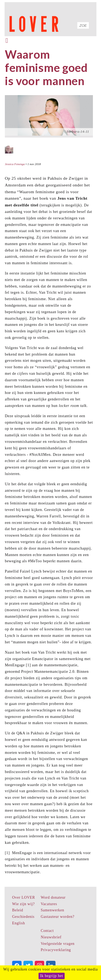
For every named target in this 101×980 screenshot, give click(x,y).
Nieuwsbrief (51, 937)
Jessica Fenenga (15, 164)
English (19, 923)
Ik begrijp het (52, 976)
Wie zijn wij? (23, 904)
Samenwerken (52, 910)
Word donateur (53, 897)
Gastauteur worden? (58, 917)
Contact (47, 931)
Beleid (18, 910)
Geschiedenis (23, 917)
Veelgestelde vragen (58, 944)
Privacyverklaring (56, 950)
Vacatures (49, 904)
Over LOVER (24, 897)
